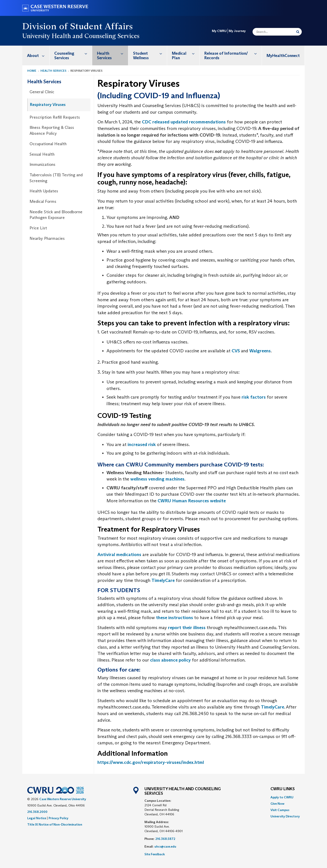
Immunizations (42, 164)
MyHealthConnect (283, 56)
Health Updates (44, 191)
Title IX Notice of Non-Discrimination (55, 824)
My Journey (237, 31)
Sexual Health (42, 154)
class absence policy (170, 660)
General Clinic (42, 92)
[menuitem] (36, 55)
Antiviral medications (119, 554)
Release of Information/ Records (233, 53)
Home (32, 71)
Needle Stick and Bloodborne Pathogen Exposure (56, 215)
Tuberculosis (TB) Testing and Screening (56, 178)
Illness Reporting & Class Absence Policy (52, 130)
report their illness (187, 628)
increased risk (142, 444)
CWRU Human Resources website (192, 501)
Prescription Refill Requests (55, 117)
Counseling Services (73, 53)
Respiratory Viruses (48, 105)
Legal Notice (37, 818)
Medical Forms (43, 201)
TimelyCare (163, 580)
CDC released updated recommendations (184, 122)
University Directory (285, 816)
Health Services (113, 53)
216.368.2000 (37, 812)
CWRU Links (283, 789)
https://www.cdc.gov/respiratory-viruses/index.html (151, 762)
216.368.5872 (165, 839)
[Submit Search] (298, 32)
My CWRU (219, 31)
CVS (236, 351)
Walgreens (260, 351)
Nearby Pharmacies (47, 238)
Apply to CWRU (282, 797)
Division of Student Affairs (78, 26)
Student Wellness (150, 53)
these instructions (175, 618)
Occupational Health (48, 144)
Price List (38, 228)
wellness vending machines (157, 479)
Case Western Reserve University (63, 799)
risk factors (254, 397)
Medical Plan (186, 53)
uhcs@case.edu (165, 846)
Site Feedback (155, 854)
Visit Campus (280, 810)
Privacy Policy (58, 818)
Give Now (277, 804)
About (38, 55)
